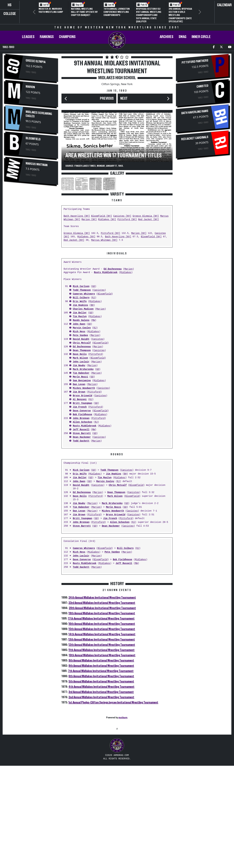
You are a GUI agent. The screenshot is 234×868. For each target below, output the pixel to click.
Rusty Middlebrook (106, 272)
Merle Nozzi (80, 377)
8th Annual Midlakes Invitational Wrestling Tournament (101, 666)
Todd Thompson (82, 290)
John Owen (79, 324)
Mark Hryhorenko (83, 369)
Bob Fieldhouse (82, 415)
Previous (107, 99)
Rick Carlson (81, 286)
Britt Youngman (82, 403)
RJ (94, 298)
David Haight (81, 339)
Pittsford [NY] (127, 220)
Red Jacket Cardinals (195, 138)
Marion (30, 87)
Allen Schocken (82, 422)
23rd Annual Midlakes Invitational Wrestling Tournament (102, 603)
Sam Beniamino (82, 381)
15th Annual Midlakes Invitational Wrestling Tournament (102, 629)
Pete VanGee (80, 335)
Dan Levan (79, 384)
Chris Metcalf (82, 343)
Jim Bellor (80, 313)
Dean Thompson (82, 350)
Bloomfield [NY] (102, 216)
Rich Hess (79, 332)
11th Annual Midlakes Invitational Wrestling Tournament (102, 650)
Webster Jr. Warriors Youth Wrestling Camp (51, 10)
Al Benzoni (80, 399)
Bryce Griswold (82, 396)
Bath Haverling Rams (195, 112)
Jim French (80, 407)
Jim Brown (79, 392)
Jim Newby (79, 366)
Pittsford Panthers (195, 62)
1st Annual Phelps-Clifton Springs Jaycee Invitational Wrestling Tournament (113, 702)
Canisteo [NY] (122, 216)
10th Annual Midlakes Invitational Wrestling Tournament (102, 655)
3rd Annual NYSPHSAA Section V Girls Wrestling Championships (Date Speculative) (180, 15)
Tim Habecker (81, 373)
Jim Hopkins (80, 305)
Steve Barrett (82, 433)
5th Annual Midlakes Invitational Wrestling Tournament (101, 681)
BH (92, 305)
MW (94, 320)
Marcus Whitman (36, 164)
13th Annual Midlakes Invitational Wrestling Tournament (102, 640)
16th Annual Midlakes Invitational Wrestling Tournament (102, 624)
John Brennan (81, 418)
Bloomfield (33, 139)
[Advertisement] (117, 760)
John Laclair (81, 362)
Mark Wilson (80, 358)
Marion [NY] (89, 220)
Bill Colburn (81, 298)
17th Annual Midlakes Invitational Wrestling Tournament (101, 619)
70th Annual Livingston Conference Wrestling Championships (117, 12)
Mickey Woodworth (84, 388)
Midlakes (126, 272)
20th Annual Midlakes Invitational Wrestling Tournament (102, 608)
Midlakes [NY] (107, 220)
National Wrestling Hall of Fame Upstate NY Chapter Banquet (84, 12)
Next (124, 99)
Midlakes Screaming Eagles (39, 114)
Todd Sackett (81, 441)
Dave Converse (82, 411)
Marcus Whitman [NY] (104, 240)
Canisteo (99, 290)
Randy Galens (81, 320)
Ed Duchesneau (113, 269)
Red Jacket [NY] (149, 220)
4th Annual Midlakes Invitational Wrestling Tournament (101, 687)
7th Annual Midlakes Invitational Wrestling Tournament (101, 671)
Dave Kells (80, 354)
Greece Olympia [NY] (146, 216)
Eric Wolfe (80, 301)
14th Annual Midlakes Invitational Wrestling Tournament (102, 634)
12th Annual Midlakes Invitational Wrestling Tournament (102, 645)
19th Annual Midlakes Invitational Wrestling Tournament (102, 613)
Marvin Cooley (82, 328)
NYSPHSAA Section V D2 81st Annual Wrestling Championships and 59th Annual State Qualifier (149, 15)
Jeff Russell (81, 430)
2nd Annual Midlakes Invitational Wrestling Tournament (101, 697)
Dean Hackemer (82, 437)
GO (94, 286)
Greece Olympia (36, 61)
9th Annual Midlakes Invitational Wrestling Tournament (101, 661)
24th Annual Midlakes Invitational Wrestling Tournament (102, 598)
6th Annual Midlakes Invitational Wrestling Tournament (101, 676)
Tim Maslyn (80, 317)
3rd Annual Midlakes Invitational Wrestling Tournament (101, 692)
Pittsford (96, 354)
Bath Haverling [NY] (77, 216)
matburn (123, 718)
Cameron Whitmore (84, 294)
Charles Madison (83, 309)
